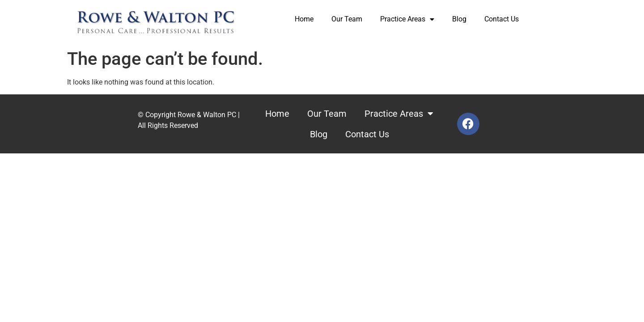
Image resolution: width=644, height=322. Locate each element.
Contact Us (502, 19)
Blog (459, 19)
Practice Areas (407, 19)
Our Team (347, 19)
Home (304, 19)
